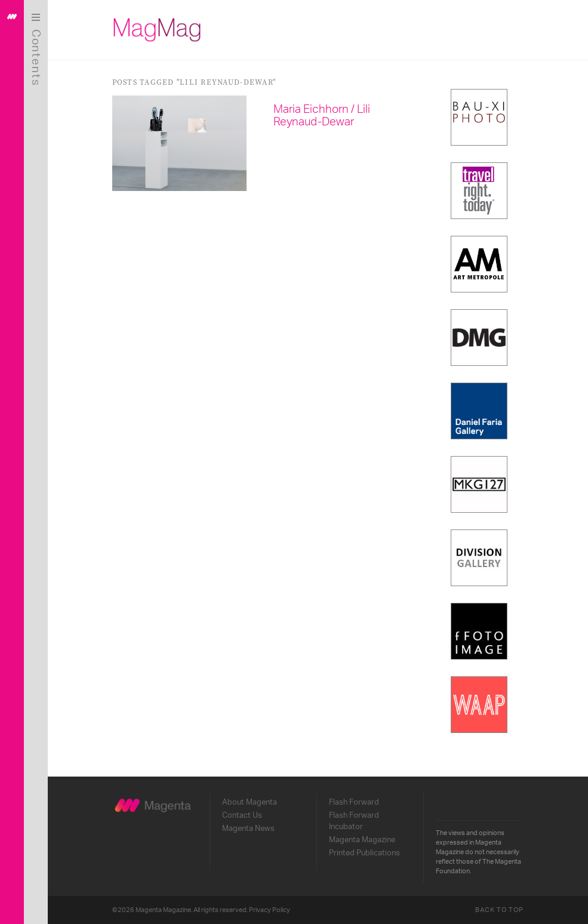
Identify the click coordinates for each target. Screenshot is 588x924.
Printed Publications (364, 853)
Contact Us (242, 815)
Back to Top (500, 910)
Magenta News (248, 828)
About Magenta (250, 802)
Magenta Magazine (362, 840)
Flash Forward (354, 802)
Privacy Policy (270, 910)
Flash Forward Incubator (354, 821)
